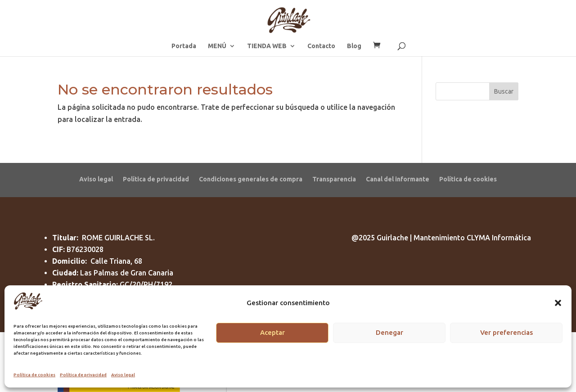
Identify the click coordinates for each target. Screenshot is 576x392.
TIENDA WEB (267, 46)
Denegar (389, 332)
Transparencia (334, 179)
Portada (184, 46)
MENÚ (217, 46)
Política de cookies (34, 375)
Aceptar (272, 332)
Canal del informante (398, 179)
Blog (354, 46)
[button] (558, 303)
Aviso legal (123, 375)
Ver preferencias (506, 332)
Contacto (321, 46)
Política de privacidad (83, 375)
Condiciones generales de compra (251, 179)
